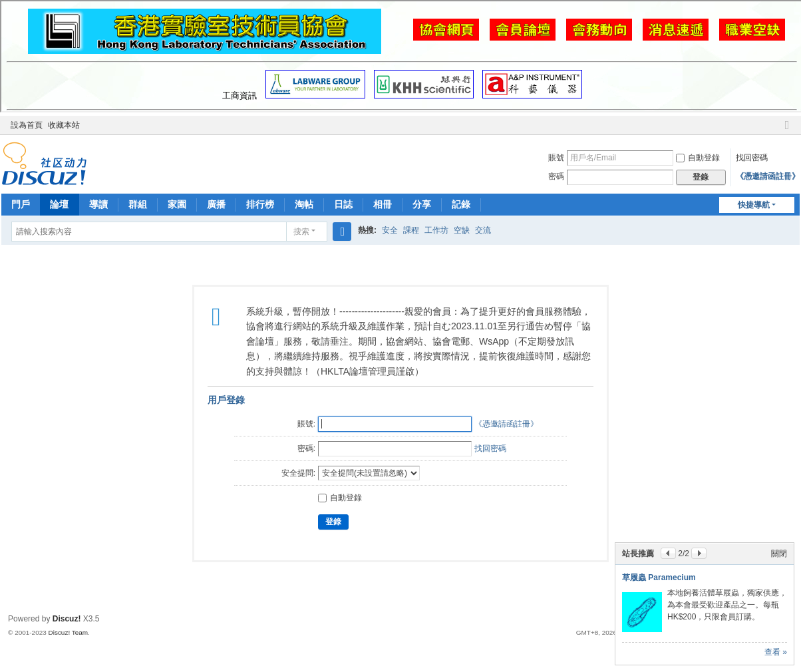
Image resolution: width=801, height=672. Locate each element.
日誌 (343, 204)
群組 (138, 204)
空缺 (462, 230)
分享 (422, 204)
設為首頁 (27, 125)
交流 (483, 230)
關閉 (779, 554)
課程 (411, 230)
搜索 (301, 232)
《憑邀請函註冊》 (768, 176)
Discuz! (67, 619)
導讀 (98, 204)
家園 (177, 204)
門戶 (21, 204)
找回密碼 (752, 158)
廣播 (216, 204)
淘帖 (304, 204)
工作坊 (436, 230)
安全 (390, 230)
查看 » (776, 652)
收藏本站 (64, 125)
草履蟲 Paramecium (659, 578)
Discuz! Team (69, 632)
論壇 (59, 204)
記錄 (461, 204)
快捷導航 (754, 205)
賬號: (306, 424)
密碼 (556, 176)
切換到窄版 (787, 131)
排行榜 (260, 204)
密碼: (306, 448)
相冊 (383, 204)
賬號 (556, 158)
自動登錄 (698, 158)
